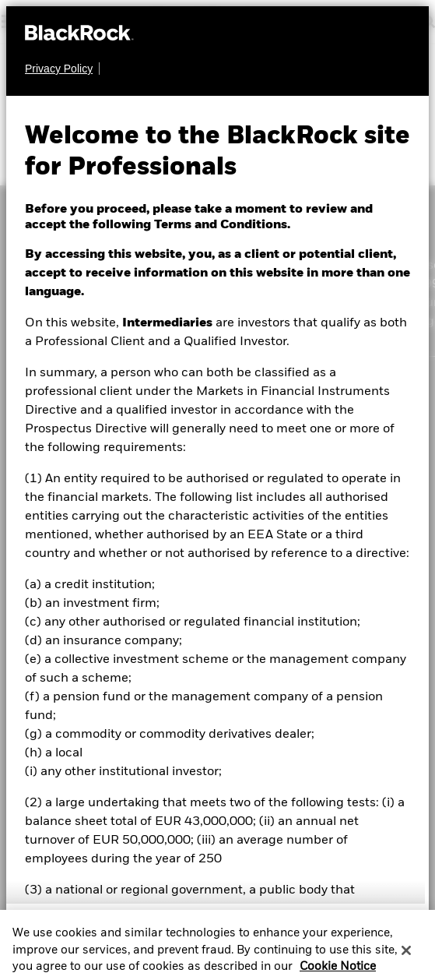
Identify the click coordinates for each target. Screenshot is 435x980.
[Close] (406, 955)
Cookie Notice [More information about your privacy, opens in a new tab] (338, 971)
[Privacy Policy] (62, 69)
